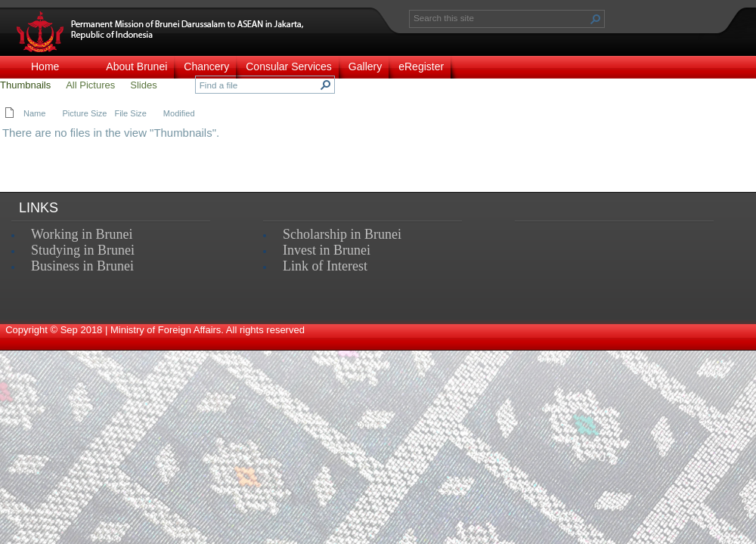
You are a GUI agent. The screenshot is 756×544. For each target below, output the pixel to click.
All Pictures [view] (90, 85)
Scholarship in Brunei (342, 234)
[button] (596, 19)
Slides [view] (143, 85)
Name (34, 113)
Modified (179, 113)
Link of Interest (325, 266)
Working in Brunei (82, 234)
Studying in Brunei (83, 250)
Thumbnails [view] (25, 85)
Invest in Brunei (327, 250)
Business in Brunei (82, 266)
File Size (130, 113)
